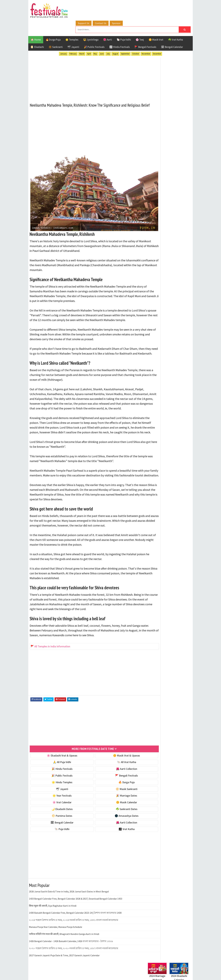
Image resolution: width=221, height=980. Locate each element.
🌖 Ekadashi (37, 32)
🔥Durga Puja (53, 25)
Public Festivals (157, 317)
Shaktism (169, 322)
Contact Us (107, 6)
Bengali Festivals (158, 302)
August (115, 39)
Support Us (90, 6)
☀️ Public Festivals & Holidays (164, 205)
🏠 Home (36, 25)
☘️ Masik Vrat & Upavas (161, 186)
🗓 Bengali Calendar (172, 32)
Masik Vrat (171, 312)
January (63, 39)
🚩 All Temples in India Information (50, 650)
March (82, 39)
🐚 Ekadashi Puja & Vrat (161, 180)
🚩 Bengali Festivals (145, 32)
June (102, 39)
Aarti (172, 296)
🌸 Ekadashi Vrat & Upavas (58, 759)
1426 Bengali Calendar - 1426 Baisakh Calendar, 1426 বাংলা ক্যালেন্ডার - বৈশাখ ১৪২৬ (71, 945)
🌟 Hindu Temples (58, 786)
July (108, 39)
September (125, 39)
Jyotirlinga (155, 312)
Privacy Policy (154, 410)
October (136, 39)
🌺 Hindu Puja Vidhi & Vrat (162, 199)
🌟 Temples (72, 25)
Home (150, 390)
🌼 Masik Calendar (114, 806)
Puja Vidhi (176, 317)
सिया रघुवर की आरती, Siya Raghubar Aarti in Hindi (53, 909)
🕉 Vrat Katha (114, 833)
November (146, 39)
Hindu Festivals (157, 307)
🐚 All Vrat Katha (114, 766)
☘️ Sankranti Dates (114, 812)
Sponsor (123, 6)
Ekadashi (177, 302)
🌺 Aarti (108, 25)
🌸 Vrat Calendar (58, 806)
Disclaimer (152, 405)
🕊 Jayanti (73, 32)
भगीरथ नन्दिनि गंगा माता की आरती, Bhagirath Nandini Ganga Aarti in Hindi (64, 938)
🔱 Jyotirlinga (91, 25)
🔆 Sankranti (56, 32)
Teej (150, 328)
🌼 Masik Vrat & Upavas (114, 759)
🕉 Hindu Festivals (120, 32)
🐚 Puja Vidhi (124, 25)
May (95, 39)
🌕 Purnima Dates (58, 819)
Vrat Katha (176, 328)
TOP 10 (181, 322)
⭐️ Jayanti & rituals (158, 193)
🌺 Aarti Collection (114, 772)
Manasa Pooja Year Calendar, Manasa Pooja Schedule (56, 930)
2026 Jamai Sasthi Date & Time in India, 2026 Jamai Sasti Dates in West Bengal (69, 895)
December (157, 39)
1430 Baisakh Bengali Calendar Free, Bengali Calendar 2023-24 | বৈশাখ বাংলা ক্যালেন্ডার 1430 (75, 916)
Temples (161, 328)
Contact (151, 400)
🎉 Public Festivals (94, 32)
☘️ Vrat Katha (175, 25)
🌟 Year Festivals (58, 799)
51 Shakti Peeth (157, 296)
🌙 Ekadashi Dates (58, 812)
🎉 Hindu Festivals (58, 772)
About (150, 395)
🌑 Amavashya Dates (114, 819)
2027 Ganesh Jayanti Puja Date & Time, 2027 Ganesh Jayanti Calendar (64, 959)
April (89, 39)
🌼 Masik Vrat (156, 25)
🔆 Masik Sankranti (114, 792)
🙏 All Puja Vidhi (58, 766)
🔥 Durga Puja (114, 786)
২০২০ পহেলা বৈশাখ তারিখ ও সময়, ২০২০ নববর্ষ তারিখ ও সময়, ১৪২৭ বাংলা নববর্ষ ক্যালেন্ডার (74, 952)
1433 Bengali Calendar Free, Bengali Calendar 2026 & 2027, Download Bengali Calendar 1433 (76, 902)
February (73, 39)
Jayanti (174, 307)
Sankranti (154, 322)
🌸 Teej (140, 25)
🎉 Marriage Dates (114, 799)
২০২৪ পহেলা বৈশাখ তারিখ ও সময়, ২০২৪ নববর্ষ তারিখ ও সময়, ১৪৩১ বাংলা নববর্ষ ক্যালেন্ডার (74, 923)
